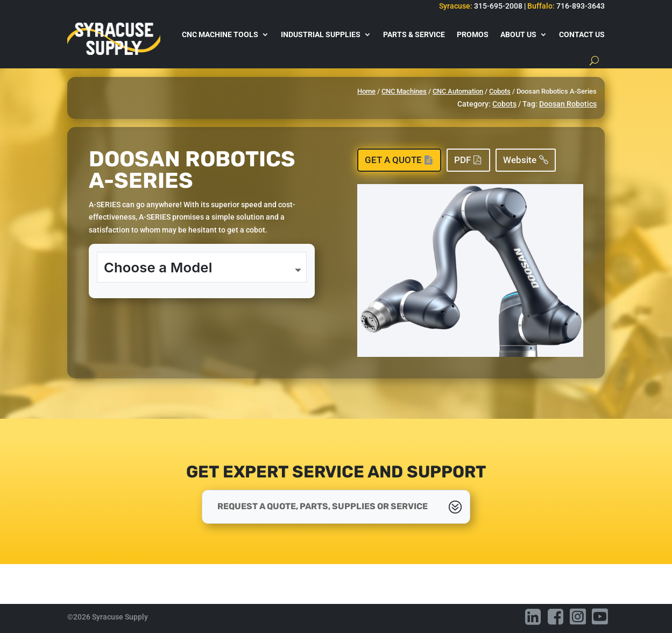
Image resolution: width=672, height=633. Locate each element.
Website (520, 160)
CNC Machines (404, 91)
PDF (462, 160)
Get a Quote (393, 160)
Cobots (500, 91)
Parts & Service (414, 34)
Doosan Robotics (568, 104)
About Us (518, 34)
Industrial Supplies (321, 34)
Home (366, 91)
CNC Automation (458, 91)
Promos (473, 34)
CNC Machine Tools (220, 34)
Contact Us (582, 34)
